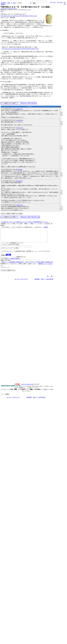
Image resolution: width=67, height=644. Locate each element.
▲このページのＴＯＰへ (21, 282)
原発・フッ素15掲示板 (47, 282)
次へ (65, 2)
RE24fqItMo (19, 170)
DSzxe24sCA (19, 181)
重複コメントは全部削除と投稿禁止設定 (13, 265)
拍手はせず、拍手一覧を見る (28, 103)
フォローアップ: (5, 270)
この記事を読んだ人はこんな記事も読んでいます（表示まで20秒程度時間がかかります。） (25, 222)
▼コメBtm (60, 2)
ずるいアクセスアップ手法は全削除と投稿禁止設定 (39, 265)
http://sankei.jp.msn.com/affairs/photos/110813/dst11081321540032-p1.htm (20, 49)
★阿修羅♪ (4, 3)
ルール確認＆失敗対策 (14, 261)
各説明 (46, 227)
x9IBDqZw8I (19, 109)
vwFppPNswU (20, 120)
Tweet (2, 11)
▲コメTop (53, 2)
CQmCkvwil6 (20, 205)
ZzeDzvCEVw (20, 128)
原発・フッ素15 (12, 3)
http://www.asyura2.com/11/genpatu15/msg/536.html (9, 9)
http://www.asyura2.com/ (27, 387)
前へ (65, 4)
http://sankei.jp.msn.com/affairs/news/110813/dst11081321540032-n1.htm (19, 16)
